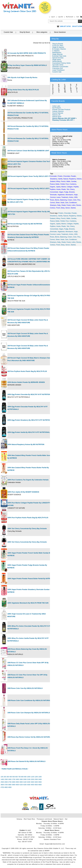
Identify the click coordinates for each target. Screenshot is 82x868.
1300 (40, 777)
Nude (62, 240)
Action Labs (56, 106)
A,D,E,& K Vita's (58, 45)
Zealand (53, 218)
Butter (58, 221)
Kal (66, 819)
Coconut (53, 234)
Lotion (73, 242)
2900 (17, 782)
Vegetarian (61, 232)
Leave (58, 234)
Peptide (76, 224)
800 (22, 777)
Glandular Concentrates (60, 67)
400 (11, 777)
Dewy (63, 245)
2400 (40, 779)
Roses (52, 237)
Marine (64, 224)
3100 (25, 782)
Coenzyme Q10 (58, 68)
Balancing (63, 237)
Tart (68, 226)
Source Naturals (58, 113)
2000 (25, 779)
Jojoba (58, 224)
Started (73, 245)
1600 (10, 779)
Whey (58, 218)
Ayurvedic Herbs (58, 65)
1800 (17, 779)
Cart (78, 17)
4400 (32, 785)
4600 (40, 785)
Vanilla (60, 216)
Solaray (19, 819)
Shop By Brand (25, 32)
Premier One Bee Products (61, 110)
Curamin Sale (8, 32)
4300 (29, 785)
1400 (2, 779)
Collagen (70, 224)
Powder (74, 213)
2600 (6, 782)
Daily (59, 242)
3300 (32, 782)
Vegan (61, 229)
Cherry (72, 226)
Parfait (63, 221)
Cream (70, 237)
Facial (69, 242)
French (63, 218)
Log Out (60, 17)
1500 (6, 779)
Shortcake (53, 232)
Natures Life (56, 115)
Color (75, 237)
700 (19, 777)
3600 (2, 785)
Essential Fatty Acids (59, 56)
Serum (68, 245)
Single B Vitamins (58, 47)
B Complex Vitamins (59, 49)
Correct (52, 240)
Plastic (64, 226)
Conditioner (73, 240)
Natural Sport (57, 117)
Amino (71, 234)
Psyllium (53, 226)
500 (14, 777)
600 (17, 777)
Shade (64, 242)
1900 (21, 779)
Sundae (74, 218)
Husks (58, 226)
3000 (21, 782)
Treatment (65, 234)
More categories (42, 32)
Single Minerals (57, 54)
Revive (79, 242)
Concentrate (54, 229)
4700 (2, 787)
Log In (53, 17)
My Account (70, 17)
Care (67, 240)
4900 (10, 787)
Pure (67, 221)
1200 (36, 777)
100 (2, 777)
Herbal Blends (57, 61)
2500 (2, 782)
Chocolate (67, 213)
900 (25, 777)
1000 (29, 777)
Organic (53, 224)
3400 (36, 782)
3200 (29, 782)
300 (8, 777)
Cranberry (73, 221)
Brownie (72, 229)
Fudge (66, 229)
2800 (14, 782)
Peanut (52, 221)
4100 (21, 785)
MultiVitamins (57, 53)
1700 (14, 779)
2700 (10, 782)
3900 (14, 785)
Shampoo (53, 242)
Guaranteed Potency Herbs (61, 63)
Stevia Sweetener (60, 32)
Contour (53, 245)
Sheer (58, 240)
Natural (66, 216)
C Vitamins (56, 51)
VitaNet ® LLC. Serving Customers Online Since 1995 (19, 7)
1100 (32, 777)
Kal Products (57, 108)
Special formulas (58, 58)
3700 (6, 785)
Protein (61, 213)
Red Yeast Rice (29, 819)
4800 (6, 787)
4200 (25, 785)
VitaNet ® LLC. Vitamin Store (39, 798)
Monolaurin (69, 232)
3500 (40, 782)
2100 (29, 779)
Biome (57, 237)
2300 (36, 779)
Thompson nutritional (44, 819)
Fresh (58, 245)
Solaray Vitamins (58, 111)
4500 (36, 785)
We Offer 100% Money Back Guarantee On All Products (45, 8)
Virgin (76, 232)
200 (5, 777)
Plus (79, 237)
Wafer (68, 218)
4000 (17, 785)
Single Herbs (57, 60)
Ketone (79, 216)
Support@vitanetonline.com (55, 844)
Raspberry (72, 216)
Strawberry (54, 216)
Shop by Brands (58, 44)
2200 (32, 779)
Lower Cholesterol (58, 70)
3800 (10, 785)
